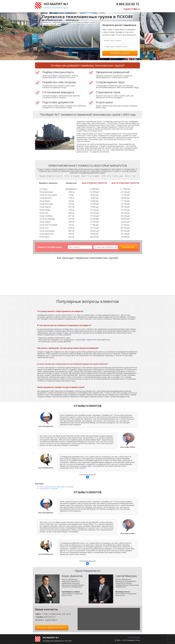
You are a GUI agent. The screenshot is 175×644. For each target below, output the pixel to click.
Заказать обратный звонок (52, 627)
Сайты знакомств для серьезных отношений (56, 487)
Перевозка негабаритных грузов (56, 8)
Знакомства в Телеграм (49, 489)
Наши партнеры (134, 637)
